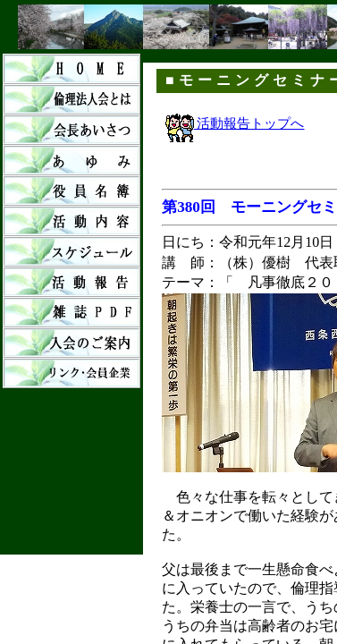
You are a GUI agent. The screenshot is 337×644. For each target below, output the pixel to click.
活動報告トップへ (235, 123)
